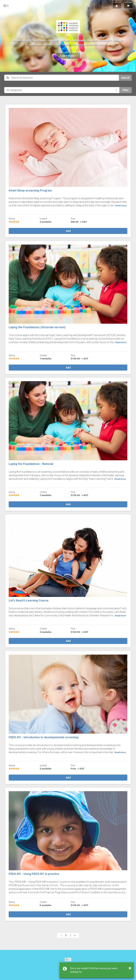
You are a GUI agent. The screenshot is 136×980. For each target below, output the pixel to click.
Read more (121, 206)
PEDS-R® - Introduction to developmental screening (44, 737)
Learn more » (68, 56)
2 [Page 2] (70, 935)
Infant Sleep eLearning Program (30, 190)
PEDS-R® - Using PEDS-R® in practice (34, 874)
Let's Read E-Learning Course (29, 601)
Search (125, 78)
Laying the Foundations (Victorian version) (37, 327)
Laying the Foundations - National (31, 464)
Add (68, 231)
